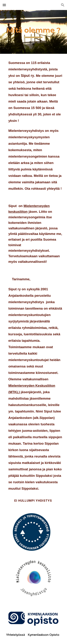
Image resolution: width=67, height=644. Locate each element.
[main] (34, 32)
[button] (4, 5)
